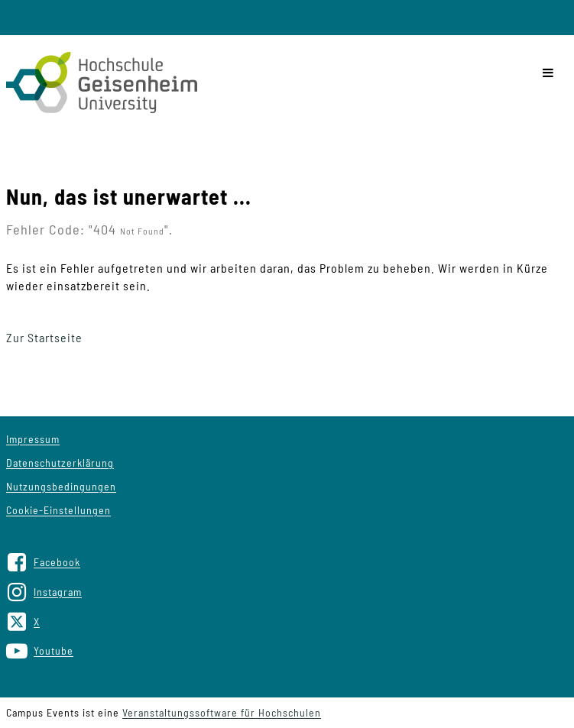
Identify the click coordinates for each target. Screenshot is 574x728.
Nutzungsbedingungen (61, 486)
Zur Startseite (44, 337)
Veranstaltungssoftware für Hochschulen (222, 712)
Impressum (33, 439)
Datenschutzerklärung (60, 463)
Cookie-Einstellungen (58, 510)
